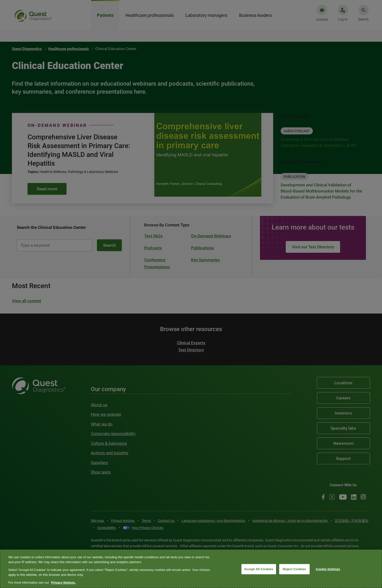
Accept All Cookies (259, 569)
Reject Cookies (294, 569)
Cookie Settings (328, 569)
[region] (191, 569)
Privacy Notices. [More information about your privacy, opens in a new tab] (63, 583)
